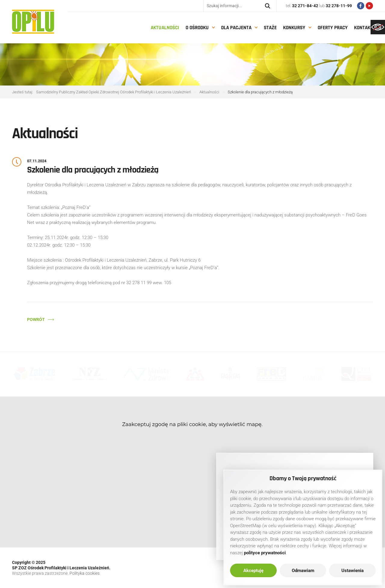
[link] (378, 27)
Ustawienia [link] (353, 571)
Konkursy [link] (294, 28)
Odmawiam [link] (303, 571)
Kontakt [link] (363, 28)
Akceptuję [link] (253, 571)
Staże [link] (270, 28)
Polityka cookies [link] (85, 573)
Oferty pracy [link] (333, 28)
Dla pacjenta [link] (236, 28)
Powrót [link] (36, 319)
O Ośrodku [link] (197, 28)
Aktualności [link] (165, 28)
